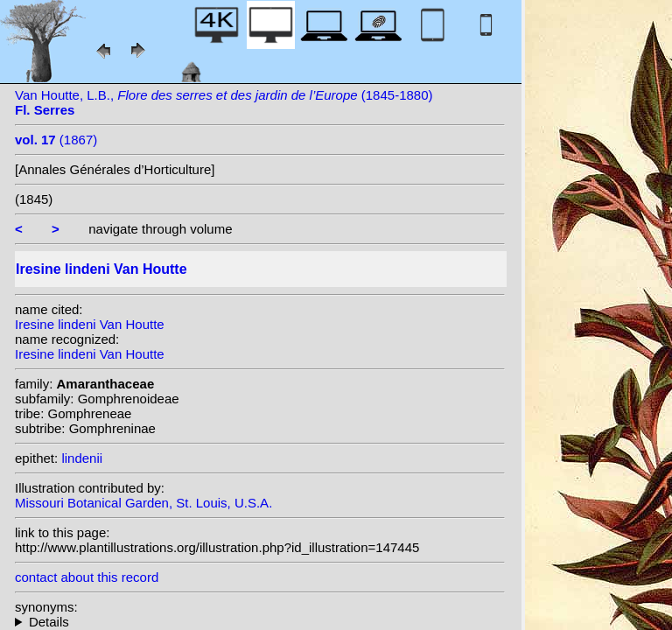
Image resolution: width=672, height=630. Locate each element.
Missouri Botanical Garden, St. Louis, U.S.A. (143, 503)
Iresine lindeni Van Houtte (90, 324)
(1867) (56, 140)
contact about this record (87, 577)
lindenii (82, 458)
